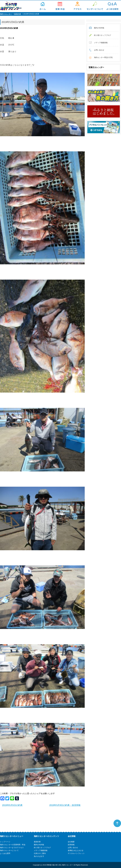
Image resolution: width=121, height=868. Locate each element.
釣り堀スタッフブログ (102, 35)
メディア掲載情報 (101, 43)
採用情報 (71, 845)
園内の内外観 (99, 28)
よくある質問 (112, 6)
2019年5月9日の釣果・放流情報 (65, 805)
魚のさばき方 (39, 856)
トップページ (43, 6)
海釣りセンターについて (95, 6)
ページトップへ (117, 823)
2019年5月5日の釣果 (12, 805)
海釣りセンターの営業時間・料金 (60, 6)
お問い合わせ (99, 50)
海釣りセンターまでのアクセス (77, 6)
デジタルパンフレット (76, 853)
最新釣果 (18, 14)
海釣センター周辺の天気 (103, 57)
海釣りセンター (6, 14)
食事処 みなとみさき (76, 850)
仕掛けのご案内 (40, 853)
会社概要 (71, 842)
